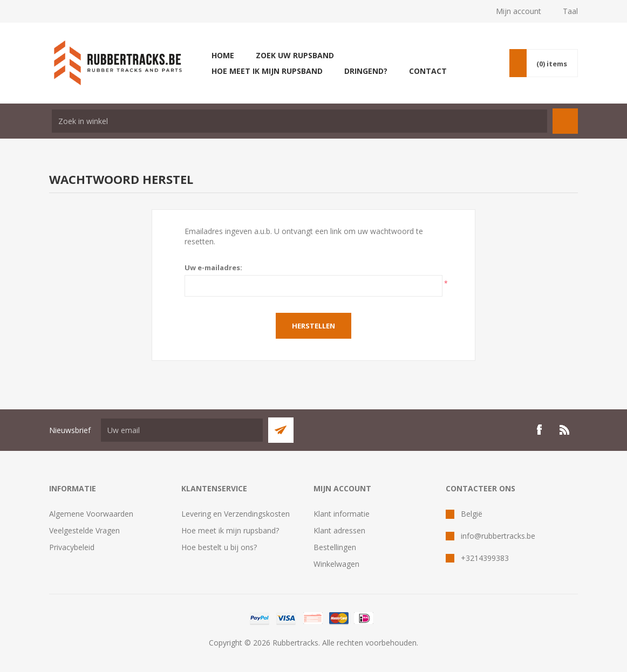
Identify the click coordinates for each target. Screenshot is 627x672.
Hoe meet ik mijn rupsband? (230, 530)
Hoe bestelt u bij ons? (219, 547)
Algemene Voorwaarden (91, 514)
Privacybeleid (72, 547)
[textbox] (299, 121)
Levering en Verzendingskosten (236, 514)
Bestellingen (335, 547)
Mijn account (519, 11)
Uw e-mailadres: (213, 268)
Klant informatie (342, 514)
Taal (570, 11)
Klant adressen (339, 530)
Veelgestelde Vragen (84, 530)
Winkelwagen (336, 564)
